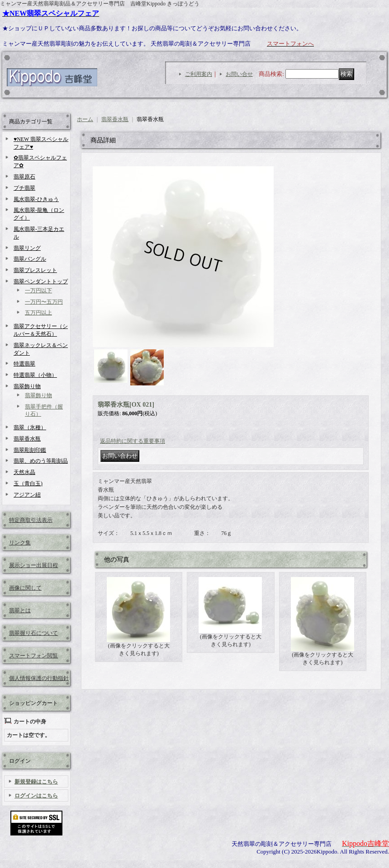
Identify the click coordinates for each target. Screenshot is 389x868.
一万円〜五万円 (44, 302)
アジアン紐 (27, 495)
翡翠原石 (24, 177)
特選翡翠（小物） (35, 375)
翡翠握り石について (33, 633)
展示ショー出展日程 (33, 565)
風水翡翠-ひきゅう (36, 199)
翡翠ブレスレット (35, 270)
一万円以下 (38, 291)
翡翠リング (27, 248)
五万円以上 (38, 313)
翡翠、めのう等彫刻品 (41, 461)
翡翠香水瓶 (27, 439)
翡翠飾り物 (27, 386)
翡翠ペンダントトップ (41, 282)
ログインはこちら (36, 796)
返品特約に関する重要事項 (133, 441)
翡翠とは (20, 610)
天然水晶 (24, 472)
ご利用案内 (199, 74)
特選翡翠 (24, 364)
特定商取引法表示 (31, 520)
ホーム (85, 119)
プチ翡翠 (24, 188)
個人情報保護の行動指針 (39, 678)
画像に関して (25, 588)
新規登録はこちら (36, 782)
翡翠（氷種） (30, 427)
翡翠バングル (30, 259)
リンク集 (20, 543)
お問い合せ (239, 74)
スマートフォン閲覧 (33, 656)
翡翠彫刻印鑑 (30, 450)
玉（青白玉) (28, 483)
